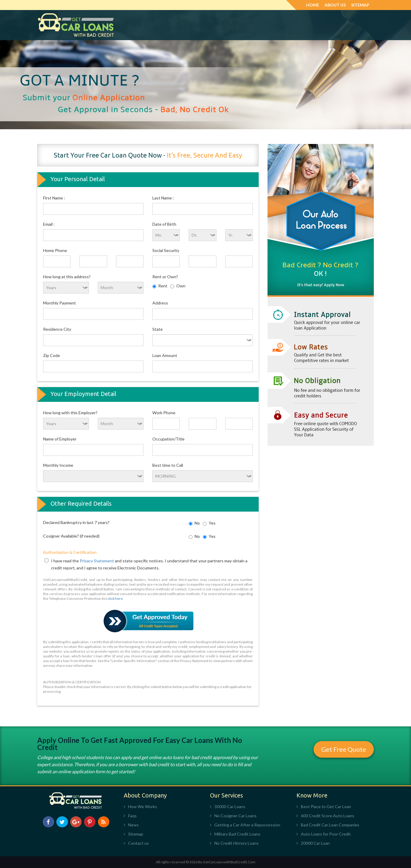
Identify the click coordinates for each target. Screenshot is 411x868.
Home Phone (55, 250)
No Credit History (278, 25)
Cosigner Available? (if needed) (71, 536)
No (194, 524)
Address (160, 303)
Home (313, 5)
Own (178, 286)
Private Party (319, 25)
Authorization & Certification (70, 552)
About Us (335, 5)
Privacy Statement (97, 561)
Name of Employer (60, 439)
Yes (209, 524)
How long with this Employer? (70, 413)
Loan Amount (165, 355)
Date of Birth (164, 224)
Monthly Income (58, 465)
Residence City (57, 329)
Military (242, 25)
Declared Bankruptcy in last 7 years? (76, 522)
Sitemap (360, 5)
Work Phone (164, 413)
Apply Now (353, 25)
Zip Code (52, 355)
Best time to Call (168, 465)
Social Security (166, 250)
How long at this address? (67, 277)
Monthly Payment (59, 303)
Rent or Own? (165, 277)
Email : (49, 224)
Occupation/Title (168, 439)
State (158, 329)
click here (115, 598)
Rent (160, 286)
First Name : (54, 198)
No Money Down (208, 25)
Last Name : (163, 198)
